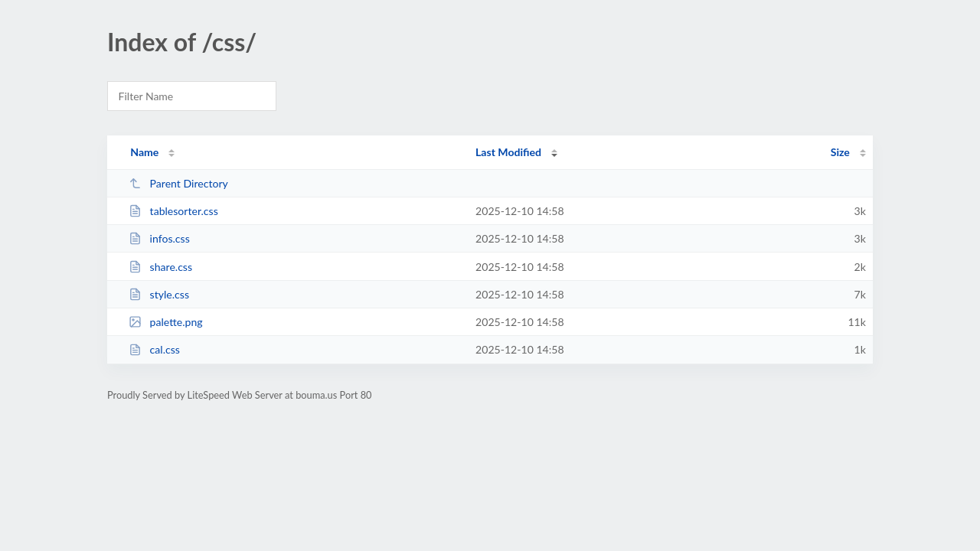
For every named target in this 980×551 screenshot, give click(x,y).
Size (840, 152)
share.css (160, 267)
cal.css (154, 349)
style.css (159, 294)
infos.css (159, 238)
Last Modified (508, 152)
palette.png (165, 322)
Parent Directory (178, 183)
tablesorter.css (173, 211)
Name (144, 152)
